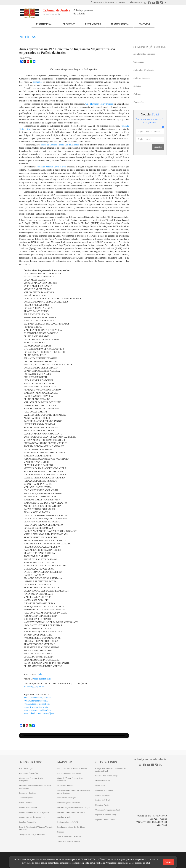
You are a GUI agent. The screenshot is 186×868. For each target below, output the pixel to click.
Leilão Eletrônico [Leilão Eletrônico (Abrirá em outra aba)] (26, 803)
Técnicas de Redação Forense (69, 842)
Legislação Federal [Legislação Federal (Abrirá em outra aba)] (102, 800)
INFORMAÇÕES (93, 24)
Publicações (139, 102)
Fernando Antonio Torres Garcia (51, 167)
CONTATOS (144, 24)
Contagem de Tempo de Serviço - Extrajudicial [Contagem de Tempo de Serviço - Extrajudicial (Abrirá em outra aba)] (32, 779)
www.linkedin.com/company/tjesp (39, 713)
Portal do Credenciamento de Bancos (71, 812)
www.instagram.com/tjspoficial (37, 710)
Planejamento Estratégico (67, 798)
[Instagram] (156, 765)
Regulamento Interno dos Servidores (71, 827)
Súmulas (61, 832)
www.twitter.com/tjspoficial (36, 701)
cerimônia (37, 82)
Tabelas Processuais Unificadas (69, 837)
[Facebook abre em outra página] (149, 3)
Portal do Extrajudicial (28, 822)
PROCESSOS (69, 24)
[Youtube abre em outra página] (153, 3)
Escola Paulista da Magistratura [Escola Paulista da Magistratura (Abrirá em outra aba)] (69, 773)
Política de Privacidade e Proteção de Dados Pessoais (119, 863)
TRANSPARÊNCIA (120, 24)
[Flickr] (153, 765)
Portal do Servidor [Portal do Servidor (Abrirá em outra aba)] (64, 817)
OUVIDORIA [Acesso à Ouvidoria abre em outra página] (136, 2)
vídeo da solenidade (42, 679)
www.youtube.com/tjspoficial (37, 704)
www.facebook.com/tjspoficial (37, 698)
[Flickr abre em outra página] (157, 3)
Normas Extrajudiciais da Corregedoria (34, 812)
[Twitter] (140, 765)
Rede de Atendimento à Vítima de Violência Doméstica (36, 828)
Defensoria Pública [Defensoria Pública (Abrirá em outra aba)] (103, 781)
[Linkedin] (160, 765)
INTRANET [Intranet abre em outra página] (96, 2)
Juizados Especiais (26, 798)
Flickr (39, 674)
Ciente (169, 862)
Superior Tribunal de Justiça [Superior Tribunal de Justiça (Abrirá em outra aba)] (106, 815)
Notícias (137, 86)
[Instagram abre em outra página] (161, 3)
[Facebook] (144, 765)
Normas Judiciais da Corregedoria (32, 817)
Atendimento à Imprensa (144, 54)
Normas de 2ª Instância (28, 808)
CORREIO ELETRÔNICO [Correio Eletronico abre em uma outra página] (116, 2)
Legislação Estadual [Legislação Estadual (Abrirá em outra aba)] (103, 795)
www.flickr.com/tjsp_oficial (36, 707)
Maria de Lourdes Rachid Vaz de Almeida (60, 145)
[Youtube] (148, 765)
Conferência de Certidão (28, 773)
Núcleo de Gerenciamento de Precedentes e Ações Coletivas (74, 792)
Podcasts (137, 94)
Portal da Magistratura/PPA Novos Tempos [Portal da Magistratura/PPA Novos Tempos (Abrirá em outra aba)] (74, 808)
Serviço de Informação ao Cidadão (32, 834)
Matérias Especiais (142, 78)
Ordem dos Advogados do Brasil (108, 810)
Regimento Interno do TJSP (68, 822)
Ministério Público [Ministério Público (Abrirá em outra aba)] (102, 805)
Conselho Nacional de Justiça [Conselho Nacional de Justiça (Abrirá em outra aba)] (106, 776)
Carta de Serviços (26, 768)
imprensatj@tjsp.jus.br (34, 687)
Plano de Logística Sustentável (69, 803)
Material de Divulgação (144, 70)
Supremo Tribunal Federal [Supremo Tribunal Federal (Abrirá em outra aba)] (105, 820)
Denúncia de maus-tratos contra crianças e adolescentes (35, 787)
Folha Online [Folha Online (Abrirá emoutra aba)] (100, 786)
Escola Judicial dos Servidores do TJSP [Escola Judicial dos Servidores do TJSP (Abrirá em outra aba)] (72, 768)
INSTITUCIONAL (45, 24)
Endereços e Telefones (28, 793)
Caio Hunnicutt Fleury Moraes (99, 104)
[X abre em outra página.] (145, 3)
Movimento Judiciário (66, 786)
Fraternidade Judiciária (104, 790)
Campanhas (139, 62)
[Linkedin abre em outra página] (165, 3)
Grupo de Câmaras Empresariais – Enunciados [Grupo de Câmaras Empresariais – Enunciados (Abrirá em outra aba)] (70, 779)
